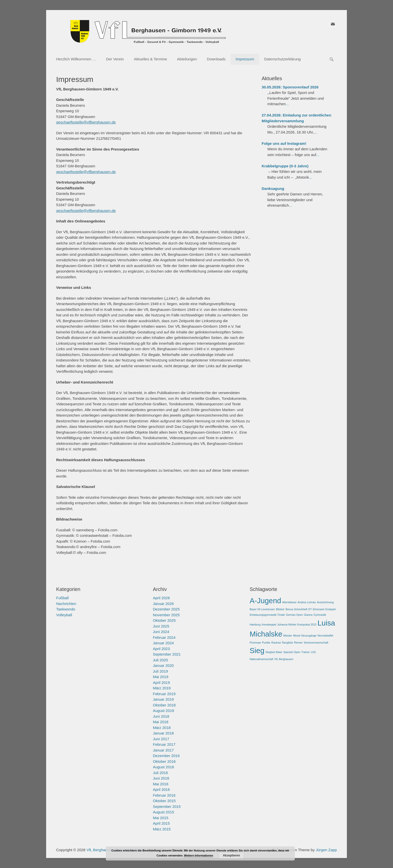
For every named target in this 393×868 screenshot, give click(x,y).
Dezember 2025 (166, 609)
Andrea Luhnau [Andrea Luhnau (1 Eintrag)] (307, 602)
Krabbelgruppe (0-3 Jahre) (285, 166)
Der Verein (115, 59)
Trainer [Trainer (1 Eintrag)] (305, 652)
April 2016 (161, 789)
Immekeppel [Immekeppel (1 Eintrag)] (269, 625)
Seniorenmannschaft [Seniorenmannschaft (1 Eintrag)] (316, 643)
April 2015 (161, 823)
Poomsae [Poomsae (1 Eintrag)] (255, 643)
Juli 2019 (160, 671)
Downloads (216, 59)
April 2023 (161, 649)
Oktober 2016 (164, 761)
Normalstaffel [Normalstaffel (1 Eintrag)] (325, 636)
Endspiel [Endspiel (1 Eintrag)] (330, 609)
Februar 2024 (164, 637)
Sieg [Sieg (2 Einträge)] (257, 650)
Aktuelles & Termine (150, 59)
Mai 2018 (161, 722)
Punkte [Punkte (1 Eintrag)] (266, 643)
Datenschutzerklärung (282, 59)
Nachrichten (66, 604)
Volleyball (64, 615)
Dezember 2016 (166, 756)
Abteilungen (187, 59)
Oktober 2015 (164, 801)
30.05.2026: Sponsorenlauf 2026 (290, 87)
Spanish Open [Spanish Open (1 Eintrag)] (292, 652)
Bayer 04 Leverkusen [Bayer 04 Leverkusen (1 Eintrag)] (262, 609)
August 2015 (163, 812)
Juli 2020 (160, 660)
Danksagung (273, 189)
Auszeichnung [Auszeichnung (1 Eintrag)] (325, 602)
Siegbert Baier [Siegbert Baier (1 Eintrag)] (274, 652)
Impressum (245, 59)
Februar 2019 (164, 694)
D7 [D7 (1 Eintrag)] (310, 609)
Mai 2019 (161, 677)
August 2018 (163, 711)
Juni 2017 (161, 739)
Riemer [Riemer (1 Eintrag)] (298, 643)
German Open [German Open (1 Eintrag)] (294, 615)
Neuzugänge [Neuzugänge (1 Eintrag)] (309, 636)
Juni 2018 (161, 716)
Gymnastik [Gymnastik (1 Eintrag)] (320, 615)
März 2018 (162, 728)
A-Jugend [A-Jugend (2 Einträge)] (265, 601)
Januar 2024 (163, 643)
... (287, 104)
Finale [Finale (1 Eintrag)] (281, 615)
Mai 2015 (161, 818)
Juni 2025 (161, 626)
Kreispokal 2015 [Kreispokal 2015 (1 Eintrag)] (307, 625)
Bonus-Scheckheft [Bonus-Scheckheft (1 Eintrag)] (296, 609)
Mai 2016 (161, 784)
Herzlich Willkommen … (76, 59)
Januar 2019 (163, 699)
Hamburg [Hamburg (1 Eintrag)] (255, 625)
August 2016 (163, 767)
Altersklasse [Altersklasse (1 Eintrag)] (289, 602)
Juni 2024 (161, 632)
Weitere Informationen (199, 855)
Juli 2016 (160, 773)
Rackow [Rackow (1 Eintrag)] (276, 643)
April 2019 (161, 683)
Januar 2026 (163, 604)
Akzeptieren (231, 855)
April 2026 (161, 598)
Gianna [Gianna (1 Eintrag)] (308, 615)
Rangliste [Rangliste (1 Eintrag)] (287, 643)
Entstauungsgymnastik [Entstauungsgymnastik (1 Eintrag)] (263, 615)
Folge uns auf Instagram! (284, 143)
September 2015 (167, 807)
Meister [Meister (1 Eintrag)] (288, 636)
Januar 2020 (163, 665)
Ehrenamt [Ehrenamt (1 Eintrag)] (319, 609)
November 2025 (166, 615)
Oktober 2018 (164, 705)
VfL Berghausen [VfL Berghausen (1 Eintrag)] (284, 659)
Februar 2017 (164, 744)
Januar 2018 (163, 733)
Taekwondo (66, 609)
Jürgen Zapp (326, 850)
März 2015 (162, 829)
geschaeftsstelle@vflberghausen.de (86, 122)
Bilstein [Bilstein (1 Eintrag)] (280, 609)
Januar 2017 (163, 750)
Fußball (62, 598)
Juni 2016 (161, 778)
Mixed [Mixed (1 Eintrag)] (297, 636)
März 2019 (162, 688)
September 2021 (167, 654)
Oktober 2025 (164, 620)
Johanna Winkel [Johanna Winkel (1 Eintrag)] (287, 625)
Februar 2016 (164, 795)
